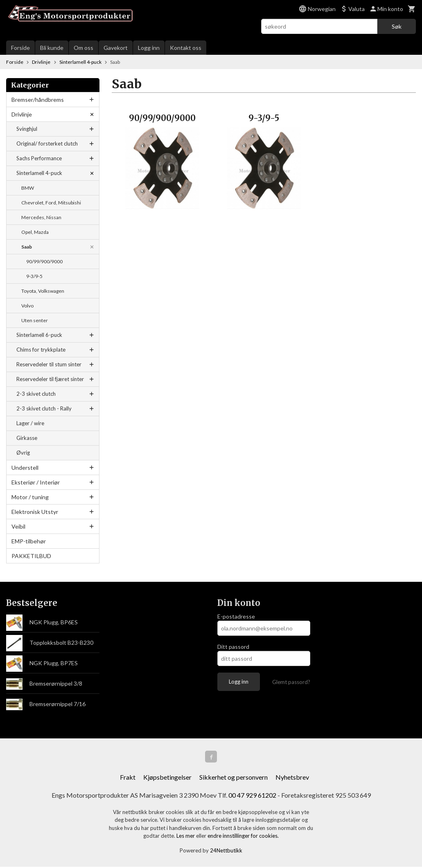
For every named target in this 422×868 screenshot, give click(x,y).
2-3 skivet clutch (36, 394)
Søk (397, 26)
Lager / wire (30, 423)
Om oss (83, 48)
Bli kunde (52, 48)
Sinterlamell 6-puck (39, 335)
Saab (27, 247)
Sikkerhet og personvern (234, 778)
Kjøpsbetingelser (167, 778)
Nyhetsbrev (292, 778)
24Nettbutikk (226, 852)
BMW (28, 188)
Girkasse (27, 438)
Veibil (18, 526)
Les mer (186, 837)
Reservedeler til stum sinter (49, 364)
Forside (20, 48)
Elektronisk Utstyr (35, 512)
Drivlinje (22, 114)
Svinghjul (27, 129)
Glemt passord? (291, 682)
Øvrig (23, 453)
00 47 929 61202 (252, 796)
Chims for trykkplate (41, 350)
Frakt (128, 778)
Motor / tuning (30, 497)
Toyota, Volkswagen (43, 291)
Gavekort (116, 48)
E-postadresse (236, 616)
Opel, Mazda (35, 232)
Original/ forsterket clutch (47, 144)
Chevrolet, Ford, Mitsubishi (51, 203)
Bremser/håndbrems (38, 100)
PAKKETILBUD (31, 556)
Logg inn (149, 48)
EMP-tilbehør (29, 541)
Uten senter (35, 320)
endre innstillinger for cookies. (243, 837)
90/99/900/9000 (44, 261)
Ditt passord (233, 647)
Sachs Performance (39, 158)
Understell (25, 468)
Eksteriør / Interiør (36, 482)
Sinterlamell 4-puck (39, 173)
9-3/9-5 (34, 276)
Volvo (27, 306)
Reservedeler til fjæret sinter (50, 379)
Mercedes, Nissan (41, 217)
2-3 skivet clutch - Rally (44, 408)
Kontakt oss (186, 48)
